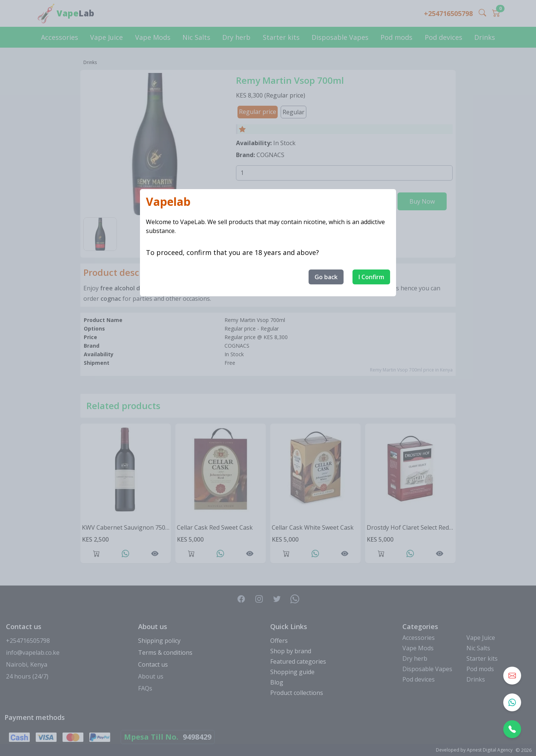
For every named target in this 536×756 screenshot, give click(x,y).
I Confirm (371, 277)
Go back (326, 277)
